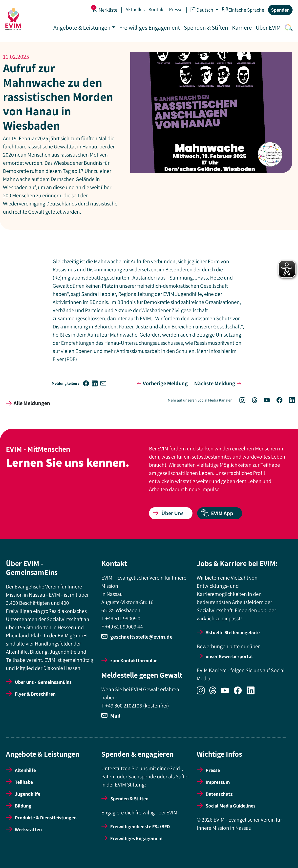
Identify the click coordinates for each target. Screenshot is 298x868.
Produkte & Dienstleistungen (46, 818)
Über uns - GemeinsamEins (43, 682)
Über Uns (168, 513)
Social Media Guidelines (231, 806)
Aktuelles (135, 9)
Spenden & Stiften (205, 27)
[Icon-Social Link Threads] (252, 401)
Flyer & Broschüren (35, 694)
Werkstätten (28, 829)
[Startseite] (14, 19)
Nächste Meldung (219, 383)
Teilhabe (24, 782)
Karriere (241, 27)
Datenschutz (219, 794)
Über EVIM (268, 27)
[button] (87, 384)
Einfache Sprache (243, 10)
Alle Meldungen (28, 403)
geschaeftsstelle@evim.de (141, 637)
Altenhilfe (25, 770)
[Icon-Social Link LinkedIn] (289, 401)
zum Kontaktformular (134, 661)
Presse (175, 9)
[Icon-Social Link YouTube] (264, 401)
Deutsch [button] (202, 10)
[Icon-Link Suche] (287, 27)
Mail (115, 716)
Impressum (218, 782)
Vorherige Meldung (161, 383)
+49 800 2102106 (124, 706)
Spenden (280, 10)
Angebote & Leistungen (81, 27)
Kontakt (156, 9)
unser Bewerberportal (229, 656)
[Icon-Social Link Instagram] (240, 401)
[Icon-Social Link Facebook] (277, 401)
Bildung (23, 806)
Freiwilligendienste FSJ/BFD (140, 827)
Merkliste (105, 10)
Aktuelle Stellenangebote (233, 632)
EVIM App (217, 513)
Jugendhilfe (28, 794)
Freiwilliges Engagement (149, 27)
